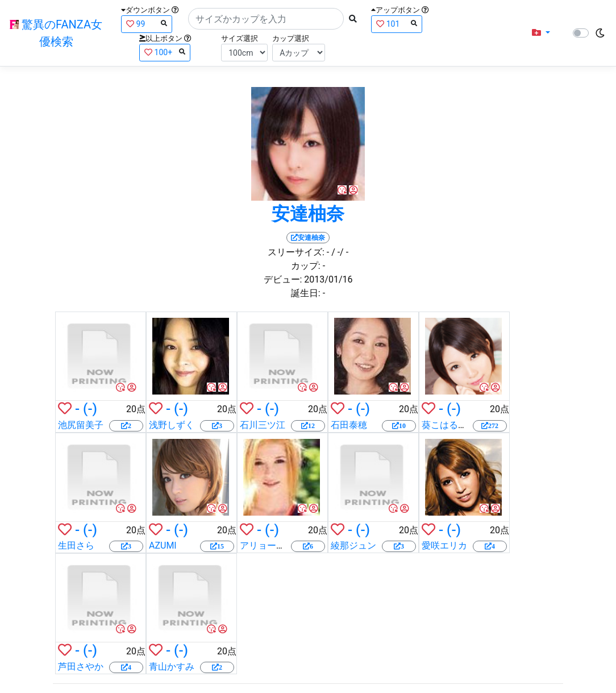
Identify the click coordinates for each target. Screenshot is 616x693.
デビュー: (283, 279)
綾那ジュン (353, 545)
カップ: (306, 266)
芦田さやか (81, 667)
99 (147, 24)
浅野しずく (172, 425)
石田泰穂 (349, 425)
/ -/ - (340, 252)
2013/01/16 (328, 279)
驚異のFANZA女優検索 (56, 33)
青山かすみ (172, 667)
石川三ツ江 (263, 425)
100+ (165, 52)
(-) (90, 409)
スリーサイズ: (296, 252)
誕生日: (306, 293)
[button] (541, 33)
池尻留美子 (81, 425)
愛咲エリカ (444, 545)
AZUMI (163, 545)
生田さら (76, 545)
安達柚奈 (308, 214)
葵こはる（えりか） (463, 425)
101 (397, 24)
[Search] (266, 19)
